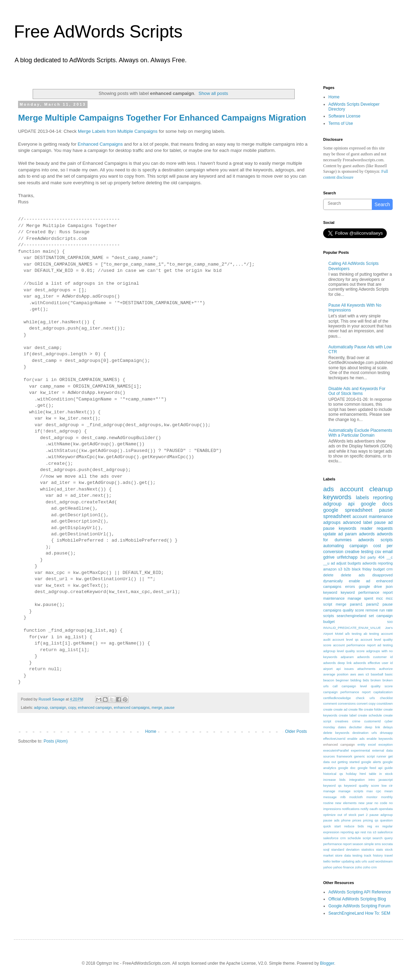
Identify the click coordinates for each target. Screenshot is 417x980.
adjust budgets (349, 563)
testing (357, 855)
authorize (386, 669)
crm (390, 569)
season (358, 844)
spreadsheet (337, 516)
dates (342, 727)
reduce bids (354, 826)
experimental (361, 750)
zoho (358, 867)
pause (169, 707)
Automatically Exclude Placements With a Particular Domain (360, 433)
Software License (344, 116)
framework (345, 756)
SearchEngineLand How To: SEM (359, 913)
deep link (373, 727)
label (367, 523)
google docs (377, 504)
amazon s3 (333, 569)
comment (330, 703)
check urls (365, 698)
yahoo (328, 867)
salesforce (385, 832)
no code (381, 803)
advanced (352, 523)
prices (357, 820)
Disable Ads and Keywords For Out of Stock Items (357, 391)
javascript (386, 780)
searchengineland (351, 616)
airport (328, 669)
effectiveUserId (334, 739)
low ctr (387, 785)
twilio (327, 861)
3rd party (368, 557)
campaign (58, 707)
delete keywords (336, 733)
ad (333, 563)
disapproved (382, 575)
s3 (375, 832)
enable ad (360, 581)
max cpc (374, 791)
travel (389, 855)
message (330, 797)
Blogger (327, 963)
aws (353, 674)
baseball (377, 674)
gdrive (329, 557)
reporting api (350, 832)
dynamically (333, 581)
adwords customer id (375, 657)
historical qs (333, 774)
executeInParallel (336, 750)
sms (378, 844)
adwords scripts (375, 540)
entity (362, 744)
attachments (366, 669)
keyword (330, 592)
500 (390, 622)
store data (343, 855)
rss (370, 832)
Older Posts (296, 731)
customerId (372, 721)
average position (336, 674)
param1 (356, 604)
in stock (386, 774)
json (389, 586)
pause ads (331, 820)
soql (326, 849)
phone (346, 820)
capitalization (383, 692)
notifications (351, 809)
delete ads (353, 575)
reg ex (373, 826)
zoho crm (370, 867)
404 (381, 557)
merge (157, 707)
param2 (373, 604)
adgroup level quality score (344, 651)
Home (151, 731)
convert (362, 703)
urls (364, 861)
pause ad (383, 523)
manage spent (360, 598)
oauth (374, 809)
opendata (386, 809)
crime (356, 721)
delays (388, 727)
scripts (329, 616)
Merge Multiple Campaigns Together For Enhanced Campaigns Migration (162, 118)
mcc (379, 598)
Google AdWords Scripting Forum (359, 906)
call (335, 686)
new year (365, 803)
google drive (370, 586)
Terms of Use (341, 123)
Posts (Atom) (55, 741)
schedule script (359, 838)
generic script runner (370, 756)
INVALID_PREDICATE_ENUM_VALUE (352, 628)
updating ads (351, 861)
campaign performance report (347, 692)
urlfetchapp (347, 557)
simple (369, 844)
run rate (386, 610)
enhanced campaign (95, 707)
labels (362, 497)
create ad (341, 709)
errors (350, 586)
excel (372, 744)
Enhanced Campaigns (100, 144)
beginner (342, 680)
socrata (387, 844)
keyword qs (332, 785)
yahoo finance (344, 867)
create (328, 709)
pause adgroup (381, 815)
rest (363, 832)
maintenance (334, 598)
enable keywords (380, 739)
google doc (347, 768)
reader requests (377, 528)
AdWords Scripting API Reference (360, 892)
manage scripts (351, 791)
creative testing (359, 552)
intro (372, 780)
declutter (355, 727)
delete (328, 575)
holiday (351, 774)
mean (389, 791)
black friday (362, 569)
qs (376, 820)
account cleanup (366, 489)
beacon (329, 680)
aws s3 (363, 674)
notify (364, 809)
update (330, 534)
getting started (349, 762)
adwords (367, 534)
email (388, 552)
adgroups (332, 523)
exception (386, 744)
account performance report (354, 645)
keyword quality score (362, 785)
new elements (346, 803)
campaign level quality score (367, 686)
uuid (371, 861)
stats (379, 849)
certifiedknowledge (337, 698)
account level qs (346, 639)
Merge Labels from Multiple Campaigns (118, 131)
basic (389, 674)
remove (372, 610)
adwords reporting (378, 563)
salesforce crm (334, 838)
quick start (332, 826)
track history (374, 855)
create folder (373, 709)
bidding (356, 680)
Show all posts (213, 93)
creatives (342, 721)
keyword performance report (367, 592)
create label (348, 715)
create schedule (370, 715)
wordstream (384, 861)
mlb (343, 797)
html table (368, 774)
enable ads (356, 739)
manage (329, 791)
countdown (385, 703)
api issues (345, 669)
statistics (368, 849)
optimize (329, 815)
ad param (347, 534)
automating (333, 546)
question (386, 820)
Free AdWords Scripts (98, 32)
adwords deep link (337, 663)
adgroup (41, 707)
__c (390, 557)
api (351, 504)
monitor (372, 797)
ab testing (371, 634)
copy (72, 707)
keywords (337, 497)
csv (378, 552)
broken (376, 680)
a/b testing (353, 634)
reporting (383, 497)
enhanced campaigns (132, 707)
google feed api (370, 768)
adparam (347, 657)
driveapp (386, 733)
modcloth (356, 797)
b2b (347, 569)
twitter (336, 861)
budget (379, 569)
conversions (347, 703)
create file (355, 709)
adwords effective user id (373, 663)
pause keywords (340, 528)
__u (326, 563)
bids (366, 680)
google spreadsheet (348, 510)
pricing (368, 820)
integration (357, 780)
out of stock (347, 815)
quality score (353, 610)
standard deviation (345, 849)
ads (329, 489)
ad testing (385, 645)
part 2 (363, 815)
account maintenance (373, 517)
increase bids (334, 780)
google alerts (371, 762)
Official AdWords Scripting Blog (357, 899)
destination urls (365, 733)
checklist (386, 698)
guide (389, 768)
